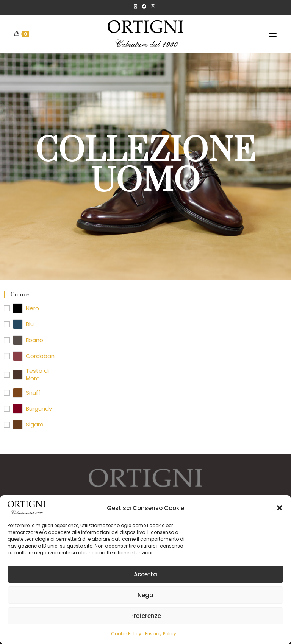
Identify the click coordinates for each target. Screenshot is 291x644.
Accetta (145, 574)
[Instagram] (153, 6)
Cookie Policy (126, 634)
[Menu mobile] (273, 34)
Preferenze (146, 616)
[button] (280, 508)
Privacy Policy (161, 634)
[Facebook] (144, 6)
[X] (137, 6)
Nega (145, 595)
